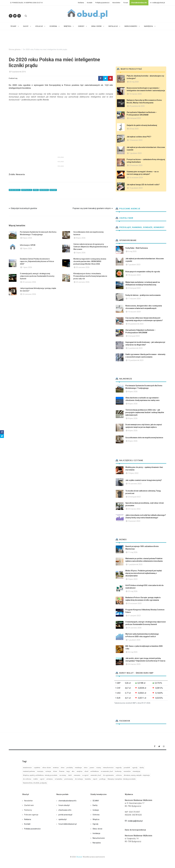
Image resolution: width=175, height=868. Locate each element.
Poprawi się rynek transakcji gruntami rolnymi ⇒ (93, 208)
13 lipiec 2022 (133, 473)
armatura (50, 779)
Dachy (95, 805)
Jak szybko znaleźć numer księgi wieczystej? (144, 480)
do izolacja (79, 779)
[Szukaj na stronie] (26, 16)
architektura (95, 771)
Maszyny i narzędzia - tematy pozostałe (122, 779)
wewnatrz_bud (96, 775)
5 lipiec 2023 (133, 579)
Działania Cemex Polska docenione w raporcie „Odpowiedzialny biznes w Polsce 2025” (37, 261)
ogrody (135, 768)
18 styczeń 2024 (134, 275)
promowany (69, 779)
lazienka (88, 779)
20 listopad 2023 (134, 288)
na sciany (63, 775)
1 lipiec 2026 (27, 267)
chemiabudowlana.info (67, 801)
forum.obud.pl (64, 805)
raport (95, 779)
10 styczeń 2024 (134, 312)
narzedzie (127, 771)
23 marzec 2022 (134, 509)
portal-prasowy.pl (65, 815)
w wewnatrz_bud (107, 771)
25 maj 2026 (133, 591)
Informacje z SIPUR (28, 245)
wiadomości (27, 768)
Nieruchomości (99, 838)
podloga (102, 779)
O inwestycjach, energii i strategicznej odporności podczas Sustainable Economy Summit (37, 276)
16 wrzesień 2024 (136, 178)
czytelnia (37, 768)
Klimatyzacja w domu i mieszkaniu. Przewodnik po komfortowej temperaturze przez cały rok (90, 276)
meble (35, 779)
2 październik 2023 (135, 348)
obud (86, 771)
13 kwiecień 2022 (136, 140)
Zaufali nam (124, 218)
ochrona (119, 775)
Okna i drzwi (97, 829)
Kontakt (90, 3)
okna (63, 768)
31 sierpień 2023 (134, 616)
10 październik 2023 (136, 360)
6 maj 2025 (132, 251)
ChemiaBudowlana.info (139, 3)
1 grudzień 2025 (134, 640)
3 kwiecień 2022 (134, 521)
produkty (70, 768)
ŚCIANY (96, 801)
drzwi (55, 771)
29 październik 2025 (137, 106)
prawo (92, 768)
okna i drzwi (47, 768)
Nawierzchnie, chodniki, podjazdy (35, 783)
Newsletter (116, 3)
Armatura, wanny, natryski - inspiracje (137, 775)
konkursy (118, 771)
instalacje (78, 768)
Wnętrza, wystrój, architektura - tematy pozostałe (40, 775)
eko (73, 771)
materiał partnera (29, 771)
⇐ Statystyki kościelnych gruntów (23, 208)
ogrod (42, 779)
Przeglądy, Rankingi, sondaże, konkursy (140, 227)
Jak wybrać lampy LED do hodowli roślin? (143, 185)
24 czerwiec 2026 (29, 282)
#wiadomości (15, 190)
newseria (77, 775)
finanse (62, 771)
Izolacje (96, 810)
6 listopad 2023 (135, 118)
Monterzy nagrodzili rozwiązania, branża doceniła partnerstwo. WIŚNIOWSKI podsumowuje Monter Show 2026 (90, 261)
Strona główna (15, 50)
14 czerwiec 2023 (135, 484)
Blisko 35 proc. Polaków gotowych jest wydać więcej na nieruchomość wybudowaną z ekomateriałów (144, 573)
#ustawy (53, 190)
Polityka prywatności (102, 3)
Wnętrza (96, 819)
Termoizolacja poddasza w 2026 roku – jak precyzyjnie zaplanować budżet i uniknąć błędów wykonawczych (145, 412)
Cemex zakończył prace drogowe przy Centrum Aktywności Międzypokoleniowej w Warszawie (91, 247)
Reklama (81, 3)
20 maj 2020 (134, 82)
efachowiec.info (65, 810)
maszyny (40, 771)
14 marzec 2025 (135, 94)
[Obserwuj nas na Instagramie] (19, 16)
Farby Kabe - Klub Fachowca (137, 248)
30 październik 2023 (136, 324)
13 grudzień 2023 (136, 188)
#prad (36, 190)
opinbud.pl (62, 819)
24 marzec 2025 (134, 664)
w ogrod (85, 775)
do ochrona (27, 779)
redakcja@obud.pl (157, 3)
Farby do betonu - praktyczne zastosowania (143, 295)
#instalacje (27, 190)
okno (86, 768)
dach (70, 775)
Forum (126, 3)
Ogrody (95, 824)
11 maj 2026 (133, 552)
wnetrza (56, 768)
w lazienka (59, 779)
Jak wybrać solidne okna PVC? (139, 137)
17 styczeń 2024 (134, 299)
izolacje (48, 771)
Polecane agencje (128, 209)
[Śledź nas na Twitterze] (15, 16)
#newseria (44, 190)
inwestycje (136, 771)
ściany (99, 768)
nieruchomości (108, 768)
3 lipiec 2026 (27, 249)
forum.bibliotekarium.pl (68, 824)
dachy (142, 768)
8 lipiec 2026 (27, 238)
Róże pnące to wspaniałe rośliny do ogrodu (143, 272)
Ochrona (96, 815)
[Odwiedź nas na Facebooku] (11, 16)
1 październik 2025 (135, 564)
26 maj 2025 (133, 652)
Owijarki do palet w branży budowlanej (142, 125)
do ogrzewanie (108, 775)
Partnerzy (28, 810)
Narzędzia (97, 843)
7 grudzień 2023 (135, 153)
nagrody (119, 768)
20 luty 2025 (134, 129)
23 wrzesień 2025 (135, 603)
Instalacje (96, 833)
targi (68, 771)
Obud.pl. (79, 857)
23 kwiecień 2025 (136, 165)
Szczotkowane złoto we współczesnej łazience (144, 438)
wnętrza (79, 771)
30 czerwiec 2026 (83, 267)
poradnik (127, 768)
